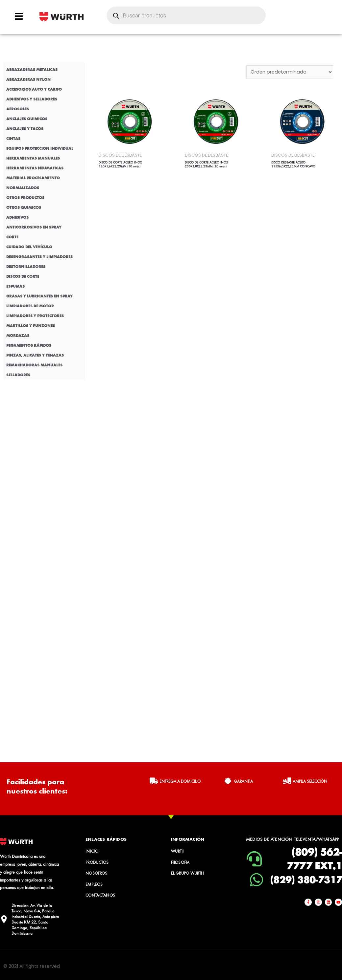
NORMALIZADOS (23, 188)
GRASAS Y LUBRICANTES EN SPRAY (39, 296)
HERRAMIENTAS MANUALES (33, 158)
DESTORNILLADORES (26, 267)
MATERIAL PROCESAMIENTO (33, 178)
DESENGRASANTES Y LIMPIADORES (39, 257)
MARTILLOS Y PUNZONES (31, 326)
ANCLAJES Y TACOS (25, 129)
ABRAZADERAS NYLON (28, 79)
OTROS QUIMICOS (24, 207)
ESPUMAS (15, 286)
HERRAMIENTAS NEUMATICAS (35, 168)
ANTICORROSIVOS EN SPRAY (34, 227)
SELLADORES (18, 375)
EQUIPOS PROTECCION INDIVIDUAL (40, 148)
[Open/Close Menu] (19, 16)
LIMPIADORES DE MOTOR (30, 306)
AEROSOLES (18, 109)
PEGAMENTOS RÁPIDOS (29, 345)
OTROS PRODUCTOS (25, 198)
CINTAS (13, 139)
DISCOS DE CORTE (23, 276)
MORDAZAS (18, 336)
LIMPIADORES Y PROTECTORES (35, 316)
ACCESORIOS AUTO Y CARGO (34, 89)
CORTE (12, 237)
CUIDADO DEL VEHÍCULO (29, 247)
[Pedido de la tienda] (289, 72)
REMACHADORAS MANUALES (34, 365)
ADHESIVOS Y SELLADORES (32, 99)
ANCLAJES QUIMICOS (27, 119)
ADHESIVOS (17, 217)
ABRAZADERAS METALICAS (32, 70)
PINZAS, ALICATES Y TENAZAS (35, 355)
